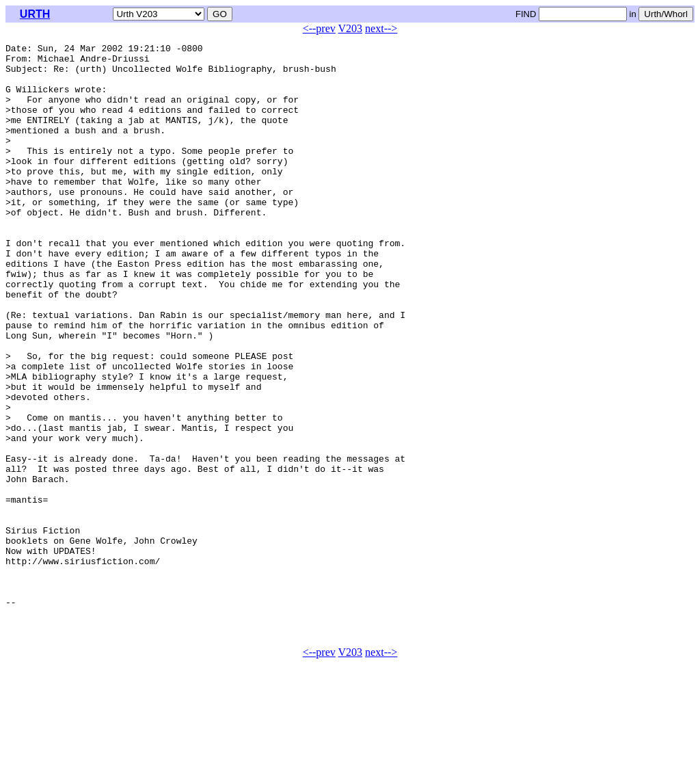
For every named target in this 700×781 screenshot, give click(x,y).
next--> (381, 28)
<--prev (319, 28)
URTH (35, 14)
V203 (351, 28)
